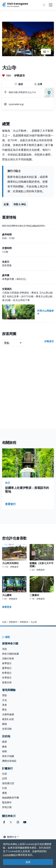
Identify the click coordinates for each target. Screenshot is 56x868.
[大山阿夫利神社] (14, 556)
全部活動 (7, 729)
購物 (4, 724)
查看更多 (7, 607)
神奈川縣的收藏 (10, 654)
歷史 (4, 710)
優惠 (4, 793)
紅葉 (6, 204)
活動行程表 (8, 658)
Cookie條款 (9, 855)
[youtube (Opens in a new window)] (25, 822)
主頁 (4, 622)
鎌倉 (4, 746)
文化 (4, 700)
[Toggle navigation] (51, 5)
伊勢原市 (20, 75)
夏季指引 (7, 668)
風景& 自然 (8, 719)
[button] (24, 547)
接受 (28, 862)
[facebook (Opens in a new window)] (4, 822)
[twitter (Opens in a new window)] (11, 822)
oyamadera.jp (16, 104)
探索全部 (7, 682)
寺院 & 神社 (20, 204)
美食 (4, 705)
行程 (4, 788)
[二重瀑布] (42, 588)
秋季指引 (7, 673)
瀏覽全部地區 (9, 761)
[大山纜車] (14, 588)
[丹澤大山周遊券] (28, 312)
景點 (4, 695)
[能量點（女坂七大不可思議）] (42, 558)
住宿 (4, 774)
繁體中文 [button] (10, 837)
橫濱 (4, 742)
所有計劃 (7, 807)
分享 (38, 84)
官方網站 (33, 226)
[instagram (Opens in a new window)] (18, 822)
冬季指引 (7, 678)
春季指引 (7, 663)
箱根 (4, 751)
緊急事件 (7, 802)
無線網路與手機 (10, 798)
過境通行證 (8, 783)
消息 (4, 649)
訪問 (4, 778)
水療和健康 (8, 714)
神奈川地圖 (8, 756)
